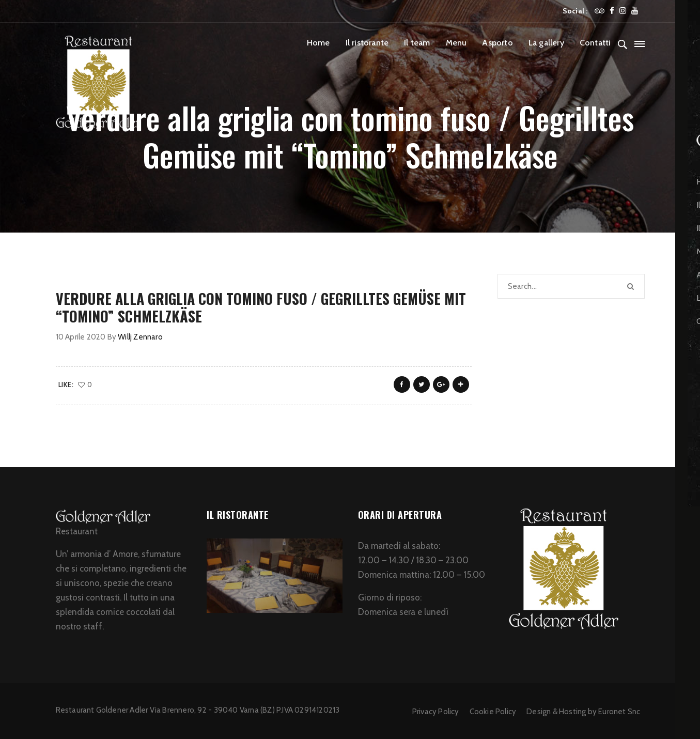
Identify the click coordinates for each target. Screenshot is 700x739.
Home (318, 43)
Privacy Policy (436, 712)
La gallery (546, 43)
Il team (417, 43)
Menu (456, 43)
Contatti (595, 43)
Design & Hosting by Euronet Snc (583, 712)
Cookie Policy (493, 712)
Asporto (497, 43)
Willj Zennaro (140, 337)
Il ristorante (367, 43)
